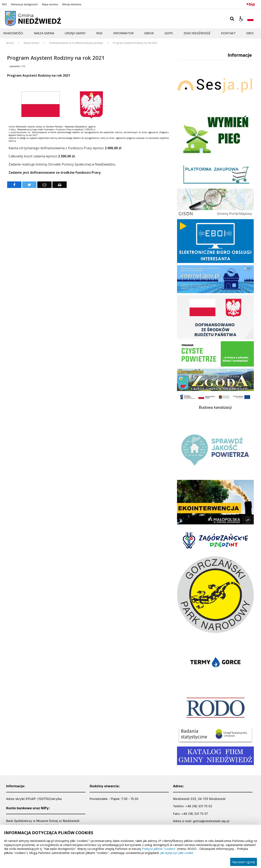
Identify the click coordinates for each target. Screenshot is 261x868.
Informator (123, 33)
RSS (4, 4)
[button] (241, 19)
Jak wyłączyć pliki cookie (177, 853)
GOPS (169, 33)
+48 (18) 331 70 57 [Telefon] (195, 814)
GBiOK (149, 33)
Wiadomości (13, 33)
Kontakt (228, 33)
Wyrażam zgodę (244, 862)
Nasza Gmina (44, 33)
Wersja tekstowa (72, 4)
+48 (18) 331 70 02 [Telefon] (199, 806)
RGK (99, 33)
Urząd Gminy (75, 33)
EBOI (250, 33)
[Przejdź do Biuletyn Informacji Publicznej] (250, 4)
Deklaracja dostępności (24, 4)
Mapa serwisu (50, 4)
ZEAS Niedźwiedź (197, 33)
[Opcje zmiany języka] (250, 19)
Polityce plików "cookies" (159, 849)
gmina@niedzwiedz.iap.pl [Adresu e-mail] (211, 821)
